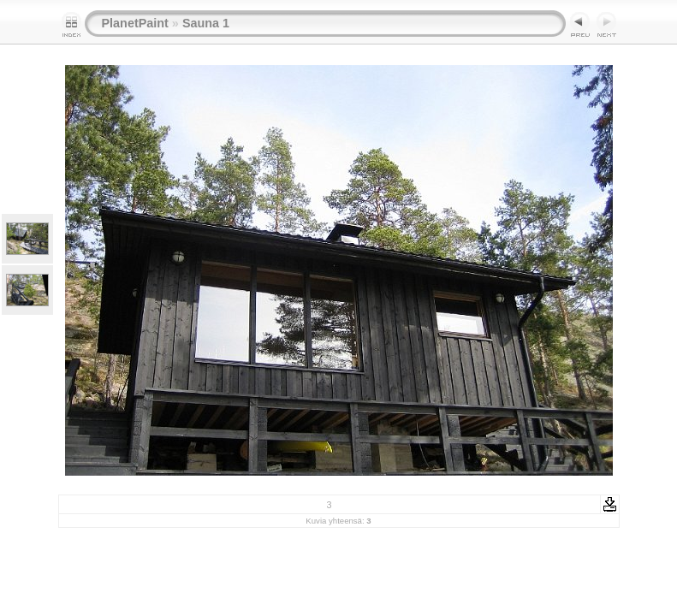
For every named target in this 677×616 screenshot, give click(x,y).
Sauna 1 (206, 23)
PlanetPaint (135, 23)
